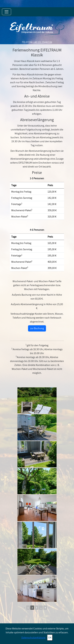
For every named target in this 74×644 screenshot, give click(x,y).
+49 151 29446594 (43, 42)
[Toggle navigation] (7, 12)
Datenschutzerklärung (33, 638)
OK (50, 638)
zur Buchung (37, 328)
